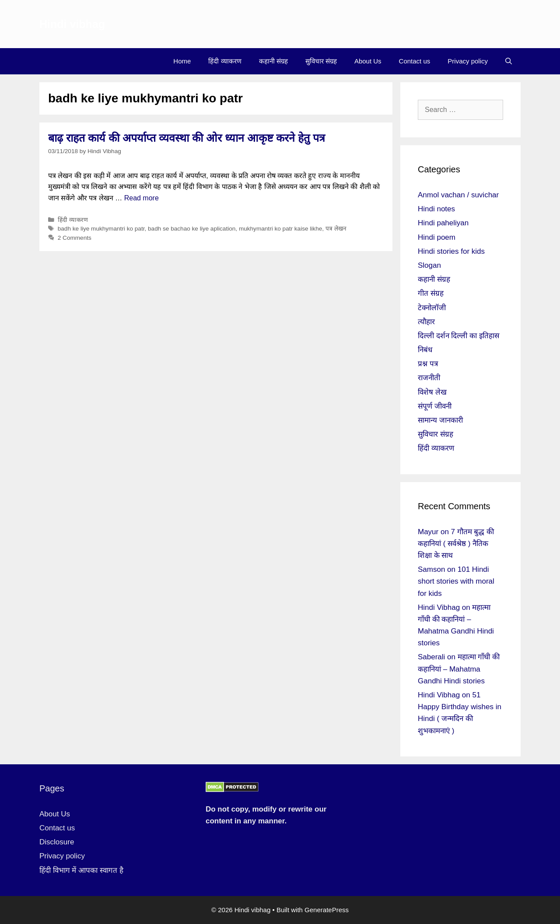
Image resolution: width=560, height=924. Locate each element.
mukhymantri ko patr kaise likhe (280, 229)
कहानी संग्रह (273, 61)
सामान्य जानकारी (440, 420)
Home (182, 61)
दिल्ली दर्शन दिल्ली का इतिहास (458, 336)
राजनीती (429, 378)
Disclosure (57, 842)
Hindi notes (436, 209)
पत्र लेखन (336, 229)
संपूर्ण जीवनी (435, 406)
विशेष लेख (432, 392)
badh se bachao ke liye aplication (192, 229)
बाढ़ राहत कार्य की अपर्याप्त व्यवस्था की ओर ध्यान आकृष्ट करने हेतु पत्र (187, 138)
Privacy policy (468, 61)
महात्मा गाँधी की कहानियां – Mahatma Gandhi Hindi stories (459, 669)
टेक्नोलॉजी (432, 308)
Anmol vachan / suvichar (458, 195)
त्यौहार (426, 322)
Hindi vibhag (72, 24)
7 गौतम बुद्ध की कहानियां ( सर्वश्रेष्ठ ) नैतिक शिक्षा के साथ (456, 544)
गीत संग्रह (431, 293)
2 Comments (75, 238)
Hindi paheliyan (443, 223)
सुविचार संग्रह (321, 61)
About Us (368, 61)
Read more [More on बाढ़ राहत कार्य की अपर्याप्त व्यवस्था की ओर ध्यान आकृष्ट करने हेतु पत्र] (142, 198)
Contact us (415, 61)
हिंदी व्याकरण (225, 61)
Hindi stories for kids (451, 251)
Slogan (429, 265)
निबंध (425, 350)
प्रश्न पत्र (428, 364)
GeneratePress (327, 910)
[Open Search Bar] (509, 61)
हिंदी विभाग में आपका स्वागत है (81, 870)
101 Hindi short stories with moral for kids (456, 581)
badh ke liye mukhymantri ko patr (101, 229)
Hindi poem (437, 237)
